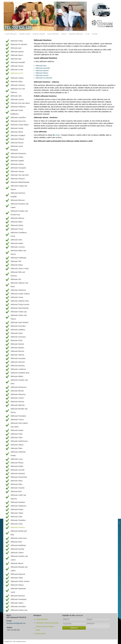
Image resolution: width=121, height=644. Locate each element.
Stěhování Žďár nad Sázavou (18, 274)
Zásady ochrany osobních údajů (45, 628)
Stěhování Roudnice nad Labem (20, 206)
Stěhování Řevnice (17, 351)
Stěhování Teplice (17, 603)
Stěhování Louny (17, 459)
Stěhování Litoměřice (18, 118)
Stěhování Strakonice (18, 290)
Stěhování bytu (41, 66)
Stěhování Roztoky (17, 549)
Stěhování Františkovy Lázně (19, 234)
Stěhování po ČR (17, 73)
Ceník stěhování (53, 34)
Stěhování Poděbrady (18, 258)
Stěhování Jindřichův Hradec (18, 454)
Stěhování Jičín (16, 96)
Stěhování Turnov (17, 229)
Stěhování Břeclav (17, 391)
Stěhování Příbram (17, 139)
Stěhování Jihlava (17, 445)
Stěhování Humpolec (18, 358)
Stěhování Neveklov (18, 502)
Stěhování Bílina (17, 222)
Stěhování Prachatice (18, 416)
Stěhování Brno (16, 491)
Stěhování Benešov (18, 366)
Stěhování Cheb (16, 517)
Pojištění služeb (25, 34)
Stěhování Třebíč (17, 578)
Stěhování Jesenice (18, 85)
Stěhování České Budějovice (17, 112)
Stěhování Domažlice (18, 607)
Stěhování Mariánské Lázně (18, 590)
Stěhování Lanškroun (18, 369)
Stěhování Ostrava (17, 171)
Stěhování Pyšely (17, 225)
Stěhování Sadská (17, 161)
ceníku (57, 135)
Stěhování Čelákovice (18, 506)
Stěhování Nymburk (18, 473)
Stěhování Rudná (17, 509)
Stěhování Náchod (17, 344)
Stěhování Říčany (17, 463)
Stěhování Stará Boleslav (20, 308)
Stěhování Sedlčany (18, 330)
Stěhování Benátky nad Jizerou (19, 411)
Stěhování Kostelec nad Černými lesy (19, 213)
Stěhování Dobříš (17, 466)
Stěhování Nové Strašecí (20, 322)
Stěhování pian (16, 48)
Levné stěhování (11, 34)
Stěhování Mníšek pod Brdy (19, 533)
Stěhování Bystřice (17, 348)
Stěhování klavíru (42, 73)
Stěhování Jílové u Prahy (20, 269)
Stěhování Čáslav (17, 157)
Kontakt (95, 34)
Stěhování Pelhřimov (18, 107)
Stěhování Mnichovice (19, 387)
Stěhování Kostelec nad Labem (19, 558)
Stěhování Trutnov (17, 420)
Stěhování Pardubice (18, 520)
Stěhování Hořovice (18, 179)
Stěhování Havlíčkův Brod (20, 373)
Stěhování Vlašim (17, 513)
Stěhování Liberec (17, 553)
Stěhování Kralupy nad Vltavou (19, 188)
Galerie (64, 34)
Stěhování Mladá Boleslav (20, 182)
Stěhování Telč (16, 261)
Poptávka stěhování (76, 34)
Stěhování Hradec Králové (20, 294)
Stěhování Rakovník (18, 574)
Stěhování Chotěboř (18, 135)
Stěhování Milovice (17, 218)
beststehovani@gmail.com (16, 623)
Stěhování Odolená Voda (20, 301)
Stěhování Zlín (16, 279)
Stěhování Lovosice (18, 247)
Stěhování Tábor (17, 438)
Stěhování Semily (17, 128)
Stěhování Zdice (16, 484)
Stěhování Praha (17, 41)
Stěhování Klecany (17, 402)
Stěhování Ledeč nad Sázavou (18, 497)
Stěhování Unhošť (17, 398)
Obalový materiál (39, 34)
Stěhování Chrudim (18, 488)
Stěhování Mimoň (17, 563)
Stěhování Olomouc (18, 362)
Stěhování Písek (17, 434)
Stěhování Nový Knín (18, 121)
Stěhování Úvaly (17, 524)
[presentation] (80, 635)
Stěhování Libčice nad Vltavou (19, 317)
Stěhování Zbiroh (17, 132)
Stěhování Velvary (17, 164)
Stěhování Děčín (17, 82)
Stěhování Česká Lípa (19, 312)
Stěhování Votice (17, 333)
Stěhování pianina (42, 71)
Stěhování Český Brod (19, 477)
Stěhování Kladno (17, 430)
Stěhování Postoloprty (19, 599)
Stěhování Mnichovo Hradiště (18, 195)
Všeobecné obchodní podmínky (47, 623)
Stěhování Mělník (17, 376)
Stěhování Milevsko (18, 405)
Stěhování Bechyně (18, 596)
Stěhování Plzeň (17, 340)
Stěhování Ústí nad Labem (20, 103)
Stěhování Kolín (16, 240)
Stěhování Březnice (18, 200)
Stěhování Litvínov (17, 100)
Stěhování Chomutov (18, 337)
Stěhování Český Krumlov (20, 304)
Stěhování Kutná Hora (19, 538)
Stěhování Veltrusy (17, 355)
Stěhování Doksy (17, 265)
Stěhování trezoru (17, 66)
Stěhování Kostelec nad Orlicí (19, 382)
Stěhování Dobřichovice (19, 441)
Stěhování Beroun (17, 143)
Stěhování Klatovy (17, 585)
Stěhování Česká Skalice (20, 125)
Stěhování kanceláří (43, 68)
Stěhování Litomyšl (17, 470)
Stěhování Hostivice (18, 527)
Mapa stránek (41, 634)
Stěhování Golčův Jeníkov (20, 581)
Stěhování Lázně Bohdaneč (17, 148)
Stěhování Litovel (17, 297)
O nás (87, 34)
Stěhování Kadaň (17, 243)
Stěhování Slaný (17, 481)
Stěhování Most (16, 542)
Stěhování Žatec (17, 448)
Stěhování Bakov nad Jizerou (18, 252)
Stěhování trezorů (42, 75)
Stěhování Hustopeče (18, 168)
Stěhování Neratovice (18, 153)
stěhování (66, 90)
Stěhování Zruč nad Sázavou (18, 91)
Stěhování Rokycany (18, 394)
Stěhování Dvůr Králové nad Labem (19, 425)
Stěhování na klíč (17, 70)
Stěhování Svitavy (17, 78)
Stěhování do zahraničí (44, 78)
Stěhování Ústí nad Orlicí (20, 175)
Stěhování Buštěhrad (18, 545)
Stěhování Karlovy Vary (19, 610)
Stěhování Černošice (18, 326)
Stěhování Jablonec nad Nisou (19, 285)
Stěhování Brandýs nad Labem (19, 569)
